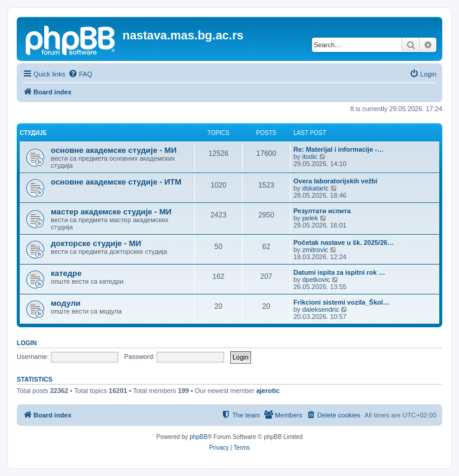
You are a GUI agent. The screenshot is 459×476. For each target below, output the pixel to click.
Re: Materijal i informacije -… (339, 149)
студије (33, 133)
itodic (310, 156)
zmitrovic (315, 250)
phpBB (198, 437)
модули (66, 303)
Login (27, 343)
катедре (66, 273)
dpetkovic (316, 280)
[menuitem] (80, 74)
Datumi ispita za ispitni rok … (339, 272)
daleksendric (321, 309)
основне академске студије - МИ (114, 150)
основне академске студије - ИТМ (116, 182)
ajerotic (268, 391)
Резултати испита (322, 211)
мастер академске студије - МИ (111, 212)
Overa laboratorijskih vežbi (336, 181)
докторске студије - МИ (96, 243)
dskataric (316, 188)
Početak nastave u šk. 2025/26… (344, 242)
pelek (310, 218)
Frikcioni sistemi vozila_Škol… (342, 302)
